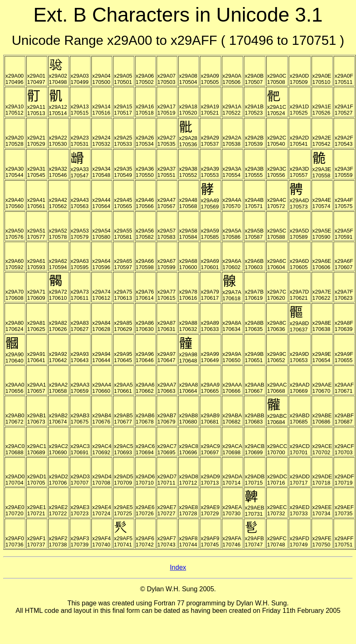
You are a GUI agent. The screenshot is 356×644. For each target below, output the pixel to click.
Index (178, 567)
